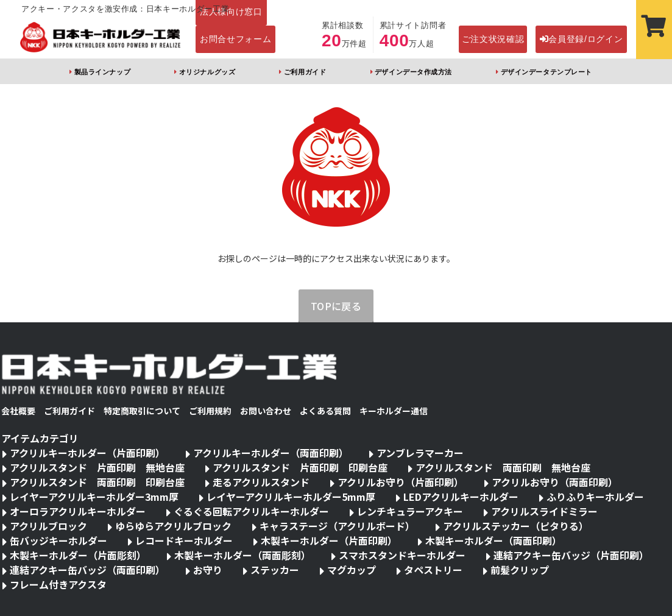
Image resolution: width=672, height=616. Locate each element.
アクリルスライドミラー (544, 511)
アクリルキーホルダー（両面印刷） (271, 453)
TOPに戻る (336, 306)
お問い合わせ (266, 411)
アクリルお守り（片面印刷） (401, 482)
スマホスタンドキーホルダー (402, 555)
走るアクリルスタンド (261, 482)
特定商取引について (142, 411)
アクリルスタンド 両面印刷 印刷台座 (97, 482)
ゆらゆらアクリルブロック (173, 526)
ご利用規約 (210, 411)
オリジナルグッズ (207, 72)
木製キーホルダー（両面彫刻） (242, 555)
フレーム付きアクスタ (58, 584)
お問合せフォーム (236, 39)
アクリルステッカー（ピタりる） (516, 526)
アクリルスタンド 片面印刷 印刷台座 (300, 467)
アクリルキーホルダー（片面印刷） (87, 453)
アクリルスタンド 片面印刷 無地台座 (97, 467)
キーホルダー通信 (394, 411)
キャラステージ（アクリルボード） (337, 526)
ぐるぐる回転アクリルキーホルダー (251, 511)
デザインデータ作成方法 (413, 72)
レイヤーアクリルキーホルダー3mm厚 (94, 497)
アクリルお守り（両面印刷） (555, 482)
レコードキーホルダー (184, 540)
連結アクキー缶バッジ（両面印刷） (87, 570)
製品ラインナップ (102, 72)
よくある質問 (325, 411)
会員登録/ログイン (582, 39)
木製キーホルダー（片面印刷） (329, 540)
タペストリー (433, 570)
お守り (208, 570)
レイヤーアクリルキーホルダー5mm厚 (291, 497)
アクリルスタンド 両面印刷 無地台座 (503, 467)
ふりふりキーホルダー (595, 497)
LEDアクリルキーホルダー (461, 497)
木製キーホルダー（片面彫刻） (78, 555)
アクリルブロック (48, 526)
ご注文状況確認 (493, 39)
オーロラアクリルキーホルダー (78, 511)
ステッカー (275, 570)
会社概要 (18, 411)
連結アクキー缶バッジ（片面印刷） (571, 555)
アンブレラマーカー (420, 453)
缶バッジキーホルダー (58, 540)
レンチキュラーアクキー (410, 511)
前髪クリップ (520, 570)
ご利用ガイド (305, 72)
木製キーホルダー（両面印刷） (493, 540)
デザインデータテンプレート (546, 72)
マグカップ (352, 570)
